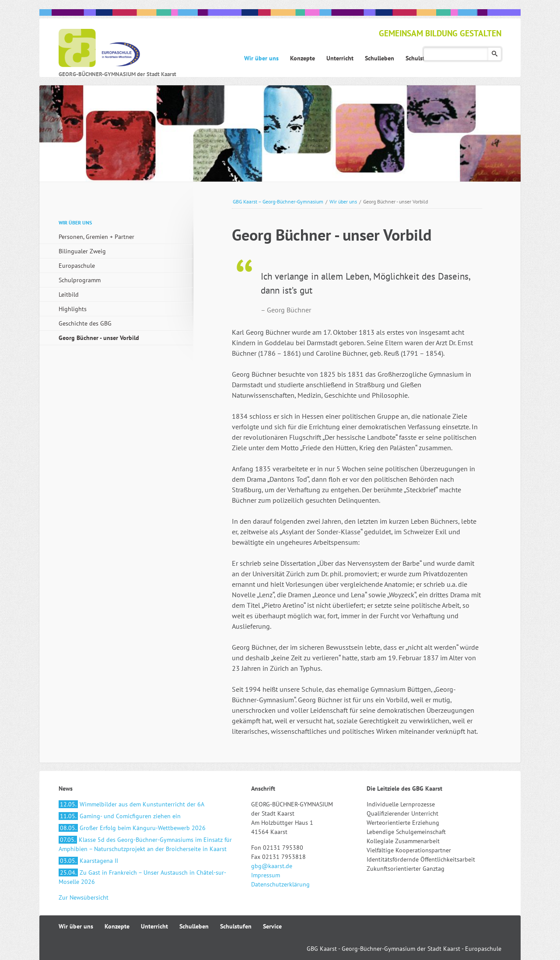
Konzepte (117, 926)
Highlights (73, 309)
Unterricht (154, 926)
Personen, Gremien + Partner (96, 237)
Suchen (495, 54)
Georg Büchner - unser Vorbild (99, 338)
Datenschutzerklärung (280, 884)
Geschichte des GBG (85, 323)
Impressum (266, 875)
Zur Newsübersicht (84, 897)
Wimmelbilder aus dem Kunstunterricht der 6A (131, 804)
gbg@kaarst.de (272, 866)
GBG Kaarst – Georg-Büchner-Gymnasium (278, 201)
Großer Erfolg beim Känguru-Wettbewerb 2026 (132, 828)
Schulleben (194, 926)
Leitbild (69, 294)
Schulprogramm (80, 280)
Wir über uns (343, 201)
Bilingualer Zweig (82, 251)
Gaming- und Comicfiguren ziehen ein (120, 816)
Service (272, 926)
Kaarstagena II (88, 861)
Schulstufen (236, 926)
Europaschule (77, 266)
